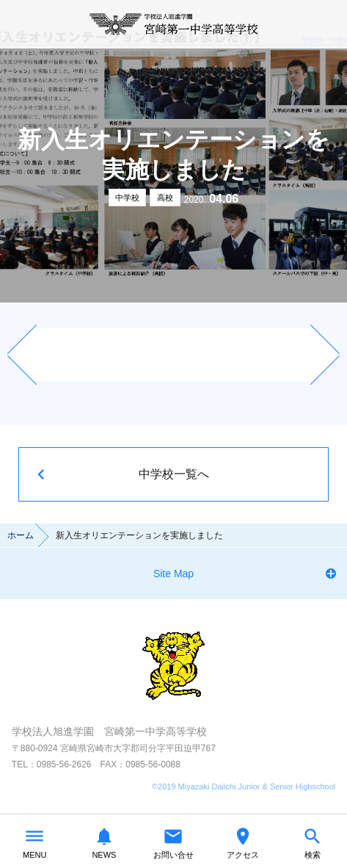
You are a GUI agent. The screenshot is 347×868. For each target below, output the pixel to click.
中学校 (127, 198)
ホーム (21, 535)
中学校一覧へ (174, 474)
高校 (165, 198)
